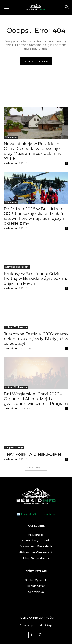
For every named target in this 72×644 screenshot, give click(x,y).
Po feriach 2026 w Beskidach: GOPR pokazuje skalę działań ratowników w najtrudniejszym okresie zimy (35, 216)
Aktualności (11, 137)
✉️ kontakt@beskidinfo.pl (36, 514)
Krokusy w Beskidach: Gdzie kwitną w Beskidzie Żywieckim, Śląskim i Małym (35, 278)
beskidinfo (10, 163)
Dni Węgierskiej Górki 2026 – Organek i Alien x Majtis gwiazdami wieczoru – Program (36, 399)
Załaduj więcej (36, 468)
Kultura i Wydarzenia (16, 327)
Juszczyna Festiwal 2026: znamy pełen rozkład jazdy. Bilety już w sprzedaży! (36, 339)
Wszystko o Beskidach (17, 267)
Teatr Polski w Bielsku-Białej (32, 454)
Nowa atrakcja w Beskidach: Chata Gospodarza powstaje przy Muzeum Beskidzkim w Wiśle (33, 151)
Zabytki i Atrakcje (14, 447)
